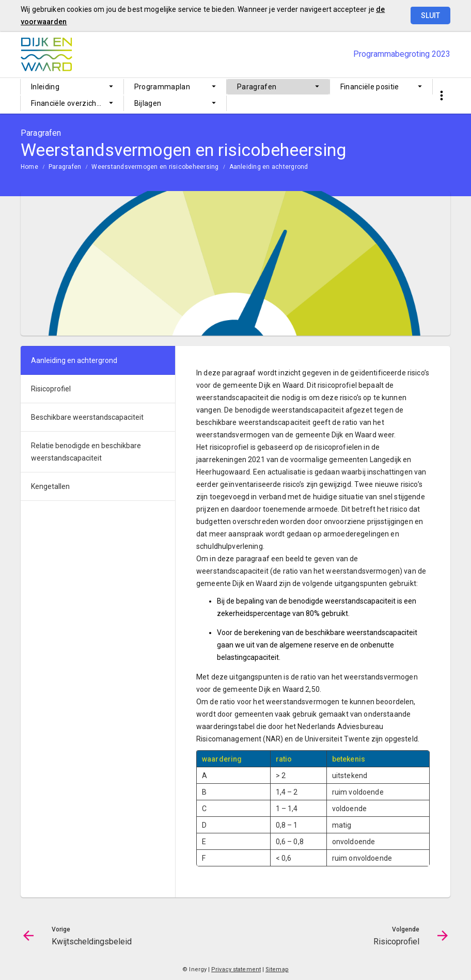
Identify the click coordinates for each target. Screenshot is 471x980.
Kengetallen (50, 486)
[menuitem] (72, 87)
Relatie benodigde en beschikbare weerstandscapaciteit (86, 452)
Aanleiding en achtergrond (269, 167)
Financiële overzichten (69, 103)
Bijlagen (148, 103)
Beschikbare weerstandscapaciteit (87, 417)
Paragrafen (257, 87)
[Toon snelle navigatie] (441, 96)
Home (29, 167)
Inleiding (45, 87)
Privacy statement (236, 969)
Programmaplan (162, 87)
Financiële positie (370, 87)
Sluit (430, 15)
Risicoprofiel (51, 389)
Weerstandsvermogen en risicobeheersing (155, 167)
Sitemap (277, 969)
